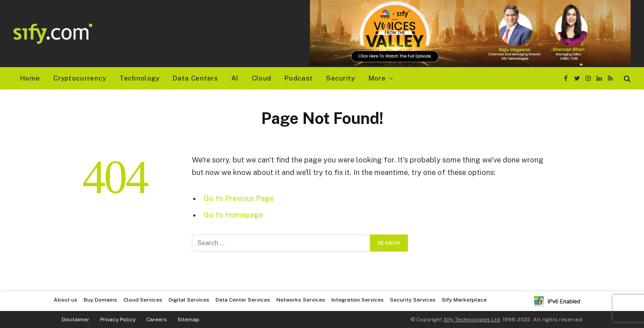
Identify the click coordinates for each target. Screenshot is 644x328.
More (377, 78)
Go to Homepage (233, 215)
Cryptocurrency (80, 78)
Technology (139, 78)
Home (30, 78)
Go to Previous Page (239, 198)
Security (340, 78)
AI (235, 78)
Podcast (299, 78)
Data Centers (195, 78)
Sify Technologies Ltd (472, 319)
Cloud (262, 78)
